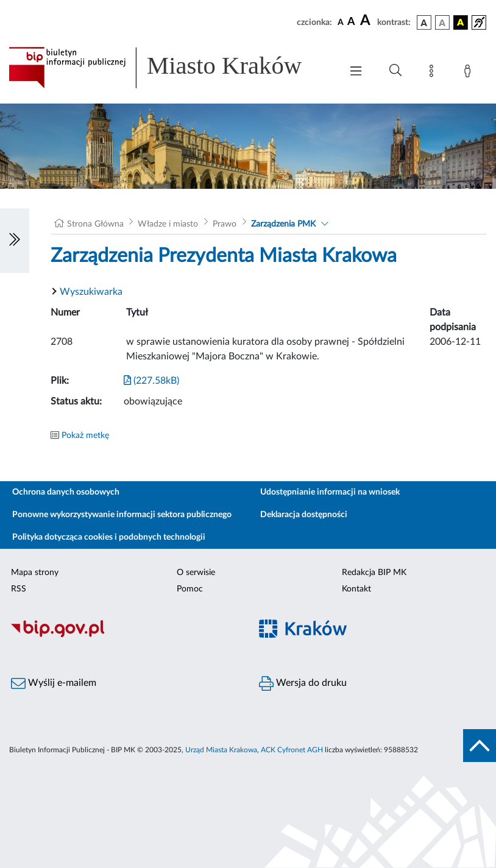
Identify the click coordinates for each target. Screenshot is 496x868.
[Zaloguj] (470, 73)
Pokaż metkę (85, 436)
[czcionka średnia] (351, 22)
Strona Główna (95, 224)
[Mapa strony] (434, 73)
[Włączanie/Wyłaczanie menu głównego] (356, 72)
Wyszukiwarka (91, 292)
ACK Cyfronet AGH (292, 750)
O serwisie (196, 573)
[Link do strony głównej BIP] (169, 68)
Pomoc (190, 589)
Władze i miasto (168, 224)
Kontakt (356, 589)
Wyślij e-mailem (54, 683)
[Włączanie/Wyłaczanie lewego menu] (15, 241)
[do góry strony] (480, 746)
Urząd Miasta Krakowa (221, 750)
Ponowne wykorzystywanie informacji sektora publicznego (122, 515)
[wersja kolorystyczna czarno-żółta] (461, 23)
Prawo (225, 224)
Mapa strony (35, 573)
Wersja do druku (303, 683)
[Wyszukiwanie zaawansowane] (395, 71)
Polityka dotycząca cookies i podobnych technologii (109, 537)
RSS (19, 589)
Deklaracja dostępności (304, 515)
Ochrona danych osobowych (66, 492)
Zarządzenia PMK (283, 224)
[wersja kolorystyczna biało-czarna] (442, 23)
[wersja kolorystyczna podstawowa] (424, 23)
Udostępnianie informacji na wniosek (330, 492)
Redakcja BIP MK (374, 573)
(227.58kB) (151, 381)
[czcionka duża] (367, 21)
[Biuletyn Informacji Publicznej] (124, 635)
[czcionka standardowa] (341, 22)
